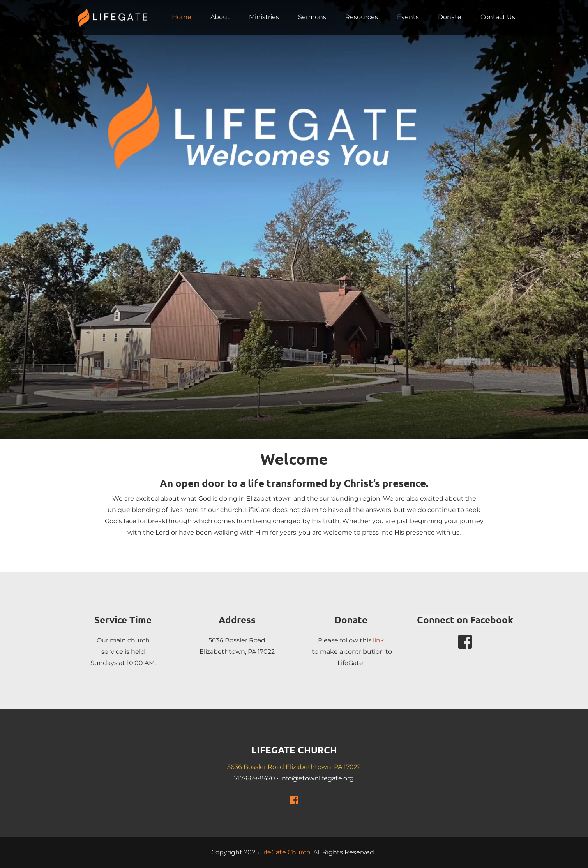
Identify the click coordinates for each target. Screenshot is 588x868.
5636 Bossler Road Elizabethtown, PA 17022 (294, 767)
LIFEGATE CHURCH (294, 750)
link (379, 640)
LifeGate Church (285, 852)
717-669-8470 (255, 778)
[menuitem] (182, 17)
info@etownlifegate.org (317, 778)
